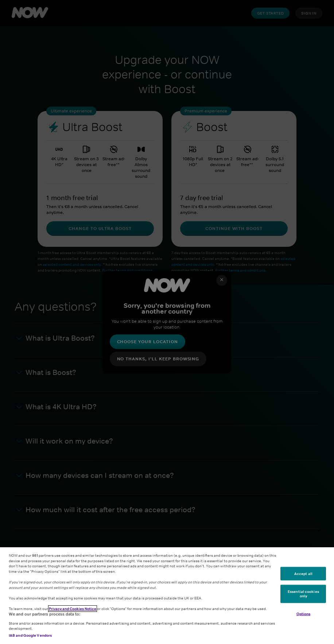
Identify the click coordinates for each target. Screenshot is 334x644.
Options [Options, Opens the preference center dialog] (304, 613)
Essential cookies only (303, 594)
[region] (167, 596)
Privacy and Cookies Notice (73, 609)
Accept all (303, 573)
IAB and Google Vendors (30, 635)
